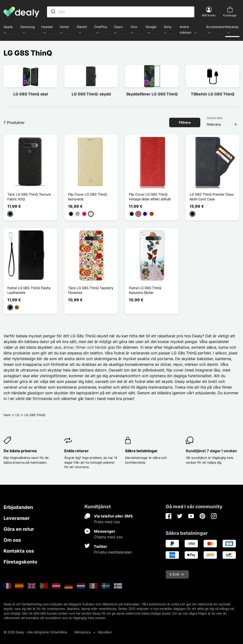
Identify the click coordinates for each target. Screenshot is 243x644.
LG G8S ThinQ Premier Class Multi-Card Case (212, 197)
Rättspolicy (83, 632)
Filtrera (185, 122)
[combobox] (121, 12)
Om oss (12, 540)
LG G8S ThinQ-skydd (91, 94)
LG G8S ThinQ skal (30, 94)
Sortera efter (215, 118)
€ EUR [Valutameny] (177, 574)
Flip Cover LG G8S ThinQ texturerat (87, 197)
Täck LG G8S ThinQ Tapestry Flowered (91, 290)
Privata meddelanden (113, 552)
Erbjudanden (18, 507)
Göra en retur (19, 529)
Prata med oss (107, 522)
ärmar (68, 347)
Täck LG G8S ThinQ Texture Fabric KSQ (29, 197)
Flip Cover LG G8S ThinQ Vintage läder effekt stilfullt (150, 197)
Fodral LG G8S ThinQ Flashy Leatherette (29, 290)
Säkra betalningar (141, 451)
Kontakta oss (19, 551)
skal (58, 347)
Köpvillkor (105, 632)
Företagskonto (20, 562)
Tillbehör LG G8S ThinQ (213, 94)
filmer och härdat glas (95, 347)
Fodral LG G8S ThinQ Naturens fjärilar (145, 290)
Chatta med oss (108, 537)
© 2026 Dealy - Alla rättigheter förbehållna (35, 632)
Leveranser (17, 518)
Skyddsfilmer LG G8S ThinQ (152, 94)
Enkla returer (77, 451)
